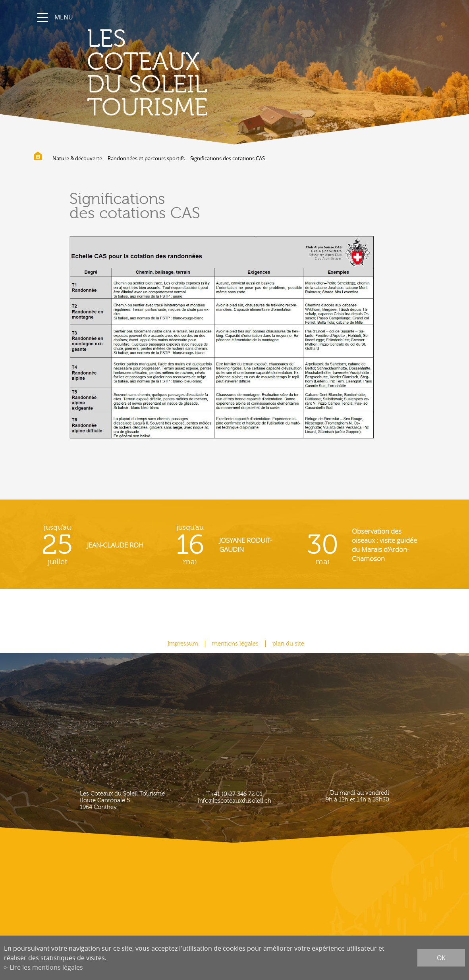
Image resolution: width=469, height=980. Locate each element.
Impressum (183, 644)
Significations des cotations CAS (228, 158)
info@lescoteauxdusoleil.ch (234, 801)
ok (441, 958)
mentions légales (235, 644)
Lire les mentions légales (46, 967)
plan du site (288, 644)
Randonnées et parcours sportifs (146, 158)
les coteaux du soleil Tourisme (148, 73)
